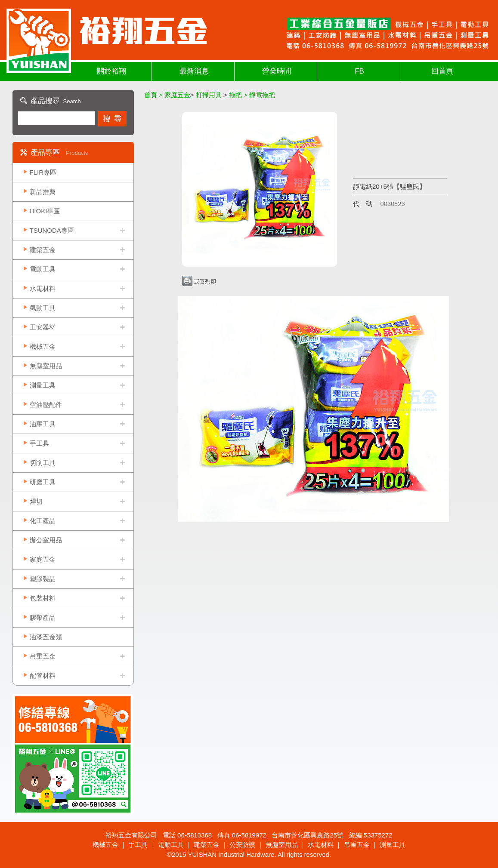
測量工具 (43, 385)
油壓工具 (43, 424)
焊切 (36, 501)
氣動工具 (43, 308)
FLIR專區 (43, 172)
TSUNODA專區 (52, 230)
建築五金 (43, 250)
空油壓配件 (46, 405)
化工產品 (43, 521)
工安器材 (43, 327)
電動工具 (43, 269)
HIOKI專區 (45, 211)
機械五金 (43, 346)
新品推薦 (43, 192)
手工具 (39, 443)
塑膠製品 (43, 579)
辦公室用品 (46, 540)
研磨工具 (43, 482)
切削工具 (43, 463)
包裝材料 (43, 598)
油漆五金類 (46, 637)
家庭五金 (43, 559)
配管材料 (43, 676)
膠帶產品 (43, 617)
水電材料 (43, 288)
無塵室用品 (46, 366)
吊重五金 (43, 656)
